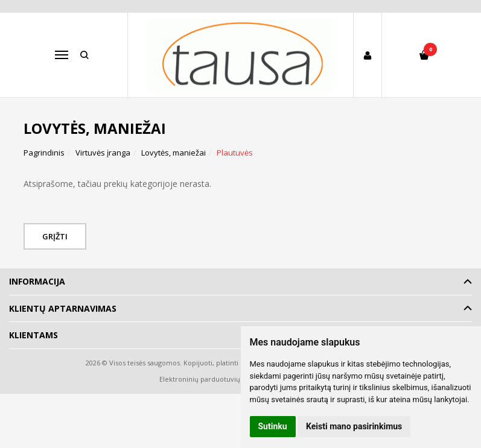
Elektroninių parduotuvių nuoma (212, 379)
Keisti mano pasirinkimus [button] (354, 426)
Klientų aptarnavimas (63, 308)
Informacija (37, 281)
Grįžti (56, 236)
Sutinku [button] (273, 426)
